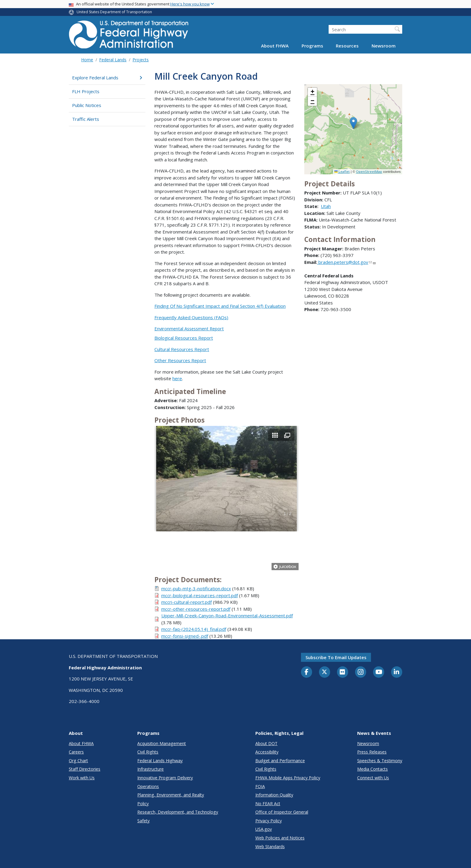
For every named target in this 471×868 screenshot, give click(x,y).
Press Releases (372, 752)
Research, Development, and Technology (178, 812)
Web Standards (270, 847)
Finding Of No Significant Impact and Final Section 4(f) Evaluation (220, 306)
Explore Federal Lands (107, 78)
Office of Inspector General (282, 812)
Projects (141, 60)
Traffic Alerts (86, 119)
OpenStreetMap (369, 171)
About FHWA (275, 46)
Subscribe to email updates (336, 657)
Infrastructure (150, 769)
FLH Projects (86, 91)
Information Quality (274, 795)
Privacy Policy (269, 821)
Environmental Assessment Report (189, 329)
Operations (148, 786)
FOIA (260, 786)
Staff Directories (85, 769)
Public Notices (87, 105)
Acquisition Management (162, 743)
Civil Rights (148, 752)
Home (87, 60)
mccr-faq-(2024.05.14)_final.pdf (194, 629)
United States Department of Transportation (114, 12)
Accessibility (267, 752)
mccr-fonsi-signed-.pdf (185, 636)
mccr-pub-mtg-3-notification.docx (196, 588)
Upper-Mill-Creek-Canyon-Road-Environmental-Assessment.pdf (227, 616)
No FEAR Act (268, 804)
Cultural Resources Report (182, 349)
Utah (326, 206)
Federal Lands (113, 60)
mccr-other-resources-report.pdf (196, 609)
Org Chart (78, 761)
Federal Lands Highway (160, 761)
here (177, 378)
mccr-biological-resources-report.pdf (200, 595)
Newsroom (384, 46)
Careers (76, 752)
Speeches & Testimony (380, 761)
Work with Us (82, 778)
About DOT (266, 743)
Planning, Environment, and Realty (171, 795)
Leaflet (342, 171)
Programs (312, 46)
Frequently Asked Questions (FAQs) (191, 317)
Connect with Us (373, 778)
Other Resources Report (180, 360)
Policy (143, 804)
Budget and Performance (280, 761)
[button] (353, 123)
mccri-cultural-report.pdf (187, 602)
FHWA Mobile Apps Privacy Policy (288, 778)
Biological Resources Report (184, 338)
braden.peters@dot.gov (347, 262)
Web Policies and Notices (280, 838)
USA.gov (264, 829)
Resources (347, 46)
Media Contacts (372, 769)
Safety (143, 821)
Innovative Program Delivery (165, 778)
